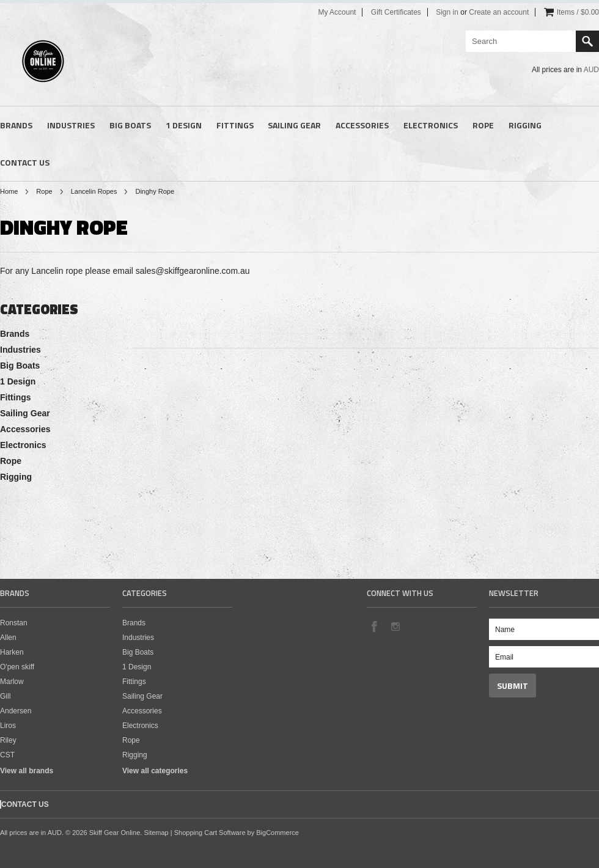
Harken (12, 652)
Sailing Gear (294, 125)
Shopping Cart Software (210, 833)
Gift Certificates (396, 12)
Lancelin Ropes (94, 191)
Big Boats (130, 125)
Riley (8, 740)
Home (9, 191)
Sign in (447, 12)
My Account (337, 12)
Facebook (374, 626)
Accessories (362, 125)
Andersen (16, 711)
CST (7, 755)
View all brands (27, 771)
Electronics (431, 125)
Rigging (525, 125)
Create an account (499, 12)
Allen (8, 638)
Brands (16, 125)
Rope (483, 125)
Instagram (395, 626)
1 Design (184, 125)
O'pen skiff (17, 667)
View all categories (155, 771)
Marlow (12, 682)
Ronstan (14, 623)
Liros (8, 726)
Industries (71, 125)
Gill (5, 696)
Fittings (235, 125)
